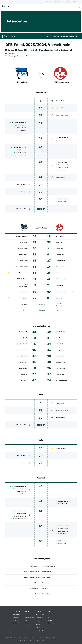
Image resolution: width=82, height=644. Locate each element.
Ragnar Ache (62, 202)
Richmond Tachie (61, 108)
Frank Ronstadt (63, 140)
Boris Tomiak (60, 249)
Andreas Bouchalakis (18, 123)
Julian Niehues (60, 267)
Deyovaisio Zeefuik (21, 125)
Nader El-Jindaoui (22, 356)
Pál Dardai (25, 305)
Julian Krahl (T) (60, 237)
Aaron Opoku (62, 167)
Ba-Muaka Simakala (61, 380)
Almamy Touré (60, 255)
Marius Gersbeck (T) (22, 237)
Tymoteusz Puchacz (61, 279)
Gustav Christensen (19, 147)
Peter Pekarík (23, 338)
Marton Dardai (22, 130)
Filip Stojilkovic (63, 162)
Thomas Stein (46, 594)
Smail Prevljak (20, 152)
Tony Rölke (24, 380)
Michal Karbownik (22, 279)
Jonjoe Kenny (24, 261)
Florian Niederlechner (20, 155)
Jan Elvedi (61, 101)
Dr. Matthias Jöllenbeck (25, 56)
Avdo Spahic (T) (60, 332)
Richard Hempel (47, 583)
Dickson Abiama (63, 199)
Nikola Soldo (60, 344)
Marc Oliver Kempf (22, 249)
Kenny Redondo (61, 350)
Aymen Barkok (22, 192)
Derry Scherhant (21, 150)
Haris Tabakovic (22, 185)
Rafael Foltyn (46, 577)
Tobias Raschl (60, 356)
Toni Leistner (24, 243)
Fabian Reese (20, 128)
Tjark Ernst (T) (23, 332)
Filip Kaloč (61, 177)
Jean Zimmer (62, 137)
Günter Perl (45, 588)
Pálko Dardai (24, 374)
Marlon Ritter (62, 170)
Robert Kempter (47, 572)
